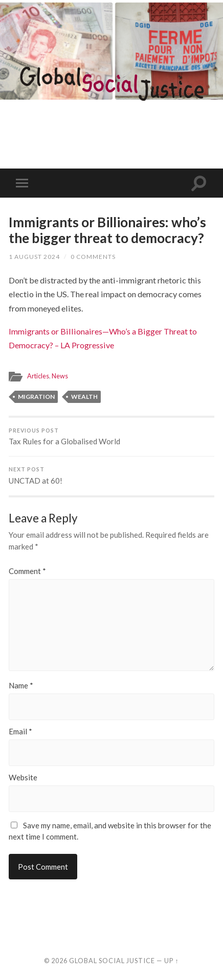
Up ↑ (171, 961)
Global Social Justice (112, 961)
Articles (38, 376)
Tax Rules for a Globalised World (111, 437)
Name (21, 686)
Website (23, 778)
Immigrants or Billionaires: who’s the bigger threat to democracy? (107, 230)
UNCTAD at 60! (111, 476)
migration (36, 397)
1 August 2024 (34, 257)
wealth (84, 397)
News (60, 376)
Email (20, 732)
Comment (27, 571)
